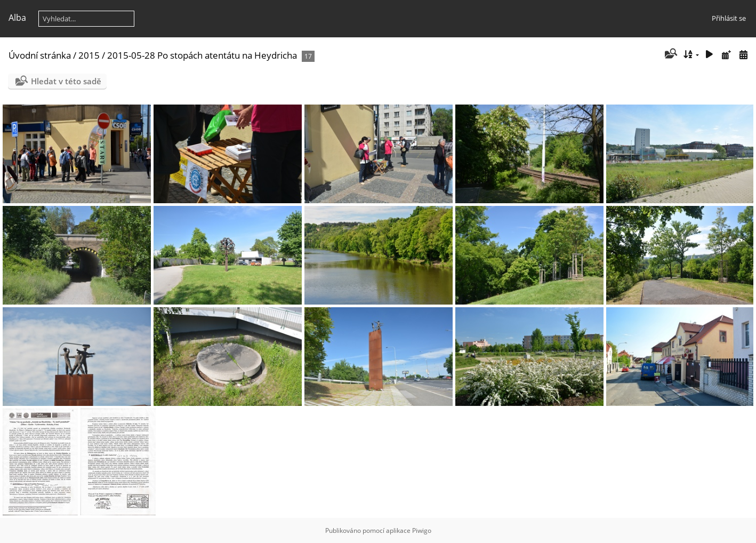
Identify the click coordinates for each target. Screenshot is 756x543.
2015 (89, 55)
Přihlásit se (729, 18)
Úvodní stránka (40, 55)
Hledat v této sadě (66, 81)
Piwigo (422, 530)
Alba (17, 18)
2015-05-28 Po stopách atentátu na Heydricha (202, 55)
